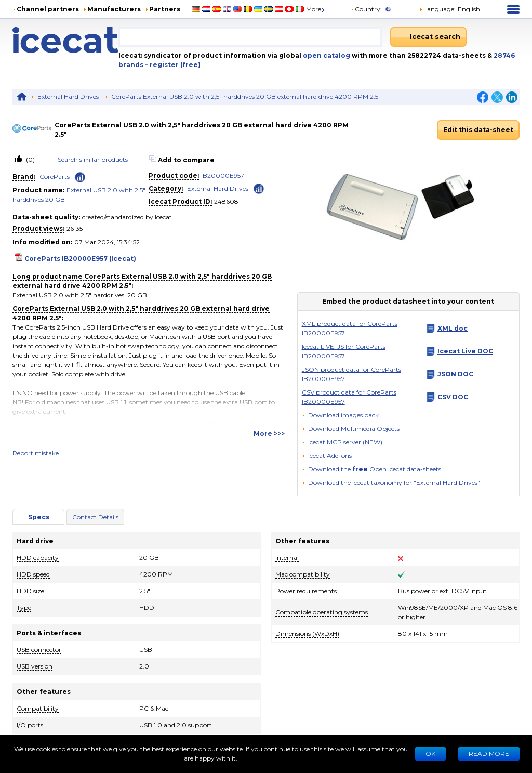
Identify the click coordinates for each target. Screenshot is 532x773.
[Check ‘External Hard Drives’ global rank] (259, 188)
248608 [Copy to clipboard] (226, 201)
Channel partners (48, 9)
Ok (430, 754)
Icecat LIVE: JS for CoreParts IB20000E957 (344, 351)
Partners (165, 9)
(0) (30, 159)
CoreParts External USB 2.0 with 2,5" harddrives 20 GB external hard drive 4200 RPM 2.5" (246, 96)
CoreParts (55, 176)
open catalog (326, 55)
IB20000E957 (223, 175)
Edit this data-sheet (478, 130)
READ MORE (489, 754)
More (317, 9)
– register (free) (173, 65)
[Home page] (65, 40)
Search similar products (93, 159)
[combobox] (250, 37)
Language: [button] (437, 9)
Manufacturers (114, 9)
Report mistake (36, 453)
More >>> (269, 433)
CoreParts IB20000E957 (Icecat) (80, 259)
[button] (351, 429)
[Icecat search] (428, 37)
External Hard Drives (68, 96)
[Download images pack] (340, 415)
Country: (366, 9)
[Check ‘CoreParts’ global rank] (80, 177)
